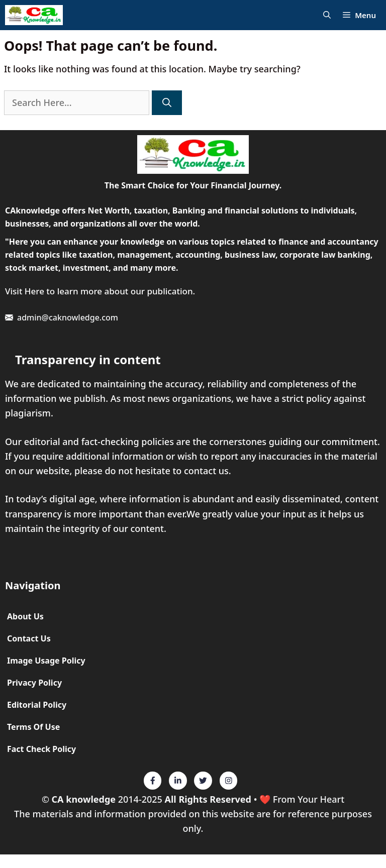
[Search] (167, 103)
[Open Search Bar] (327, 15)
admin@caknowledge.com (68, 317)
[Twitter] (153, 781)
